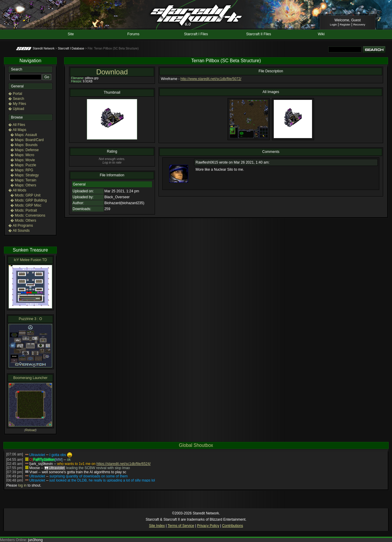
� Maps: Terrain (23, 180)
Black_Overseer (117, 197)
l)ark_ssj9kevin (41, 464)
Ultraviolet (37, 455)
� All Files (17, 125)
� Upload (16, 109)
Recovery (359, 24)
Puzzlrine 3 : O (30, 319)
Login (333, 24)
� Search (16, 99)
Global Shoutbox (196, 445)
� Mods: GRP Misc (26, 205)
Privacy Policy (208, 526)
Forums (133, 34)
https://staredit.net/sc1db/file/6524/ (123, 464)
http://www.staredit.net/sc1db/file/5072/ (211, 79)
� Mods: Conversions (28, 215)
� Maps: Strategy (25, 175)
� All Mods (17, 190)
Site (71, 34)
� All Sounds (19, 231)
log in (22, 485)
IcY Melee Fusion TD (31, 260)
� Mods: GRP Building (29, 200)
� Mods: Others (23, 220)
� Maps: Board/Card (27, 140)
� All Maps (17, 130)
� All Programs (21, 226)
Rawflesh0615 (207, 162)
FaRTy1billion (44, 460)
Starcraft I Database (71, 48)
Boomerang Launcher (30, 378)
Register (345, 24)
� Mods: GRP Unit (25, 195)
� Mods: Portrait (24, 210)
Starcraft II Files (259, 34)
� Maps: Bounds (24, 145)
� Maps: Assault (24, 135)
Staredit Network (44, 48)
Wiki (321, 34)
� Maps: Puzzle (23, 165)
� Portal (15, 94)
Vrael (33, 472)
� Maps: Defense (25, 150)
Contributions (232, 526)
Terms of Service (181, 526)
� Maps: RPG (22, 170)
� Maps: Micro (22, 155)
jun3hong (35, 540)
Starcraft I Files (196, 34)
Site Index (157, 526)
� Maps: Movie (23, 160)
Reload (30, 430)
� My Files (17, 104)
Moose (35, 468)
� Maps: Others (23, 185)
